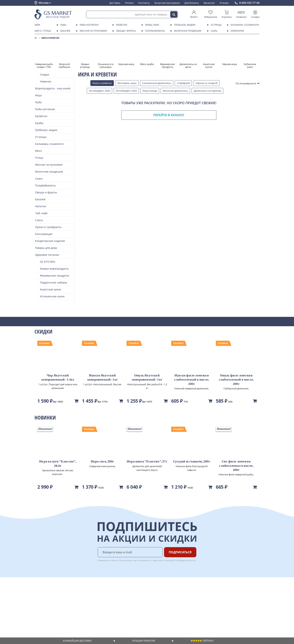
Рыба (63, 25)
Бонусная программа (167, 3)
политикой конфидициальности (180, 560)
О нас (38, 595)
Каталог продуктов (46, 591)
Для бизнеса (192, 3)
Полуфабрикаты (154, 31)
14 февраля (183, 83)
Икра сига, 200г (102, 462)
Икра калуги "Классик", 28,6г (58, 464)
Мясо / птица (42, 31)
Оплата (129, 3)
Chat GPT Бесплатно (199, 594)
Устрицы (215, 25)
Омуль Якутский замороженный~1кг (147, 378)
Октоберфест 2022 (126, 91)
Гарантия (87, 602)
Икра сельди (150, 91)
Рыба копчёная (88, 25)
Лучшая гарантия (143, 641)
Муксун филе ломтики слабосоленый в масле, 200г (192, 380)
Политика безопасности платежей (54, 623)
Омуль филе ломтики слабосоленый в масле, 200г (236, 380)
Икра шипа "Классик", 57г (147, 462)
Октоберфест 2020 (99, 91)
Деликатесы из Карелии (207, 91)
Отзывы (224, 3)
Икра (37, 25)
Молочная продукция (187, 31)
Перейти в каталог (169, 115)
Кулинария (237, 31)
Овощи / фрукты (125, 31)
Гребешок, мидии (184, 25)
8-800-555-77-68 (249, 3)
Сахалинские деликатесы (157, 83)
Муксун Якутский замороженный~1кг (102, 378)
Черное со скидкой (206, 83)
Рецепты (87, 605)
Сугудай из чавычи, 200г (192, 462)
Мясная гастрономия (93, 31)
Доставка (115, 3)
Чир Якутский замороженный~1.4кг (58, 378)
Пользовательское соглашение (53, 613)
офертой (157, 560)
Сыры (213, 31)
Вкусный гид (89, 609)
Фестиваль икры (127, 83)
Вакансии (209, 3)
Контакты (144, 3)
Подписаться (180, 552)
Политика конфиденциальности (53, 616)
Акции (38, 609)
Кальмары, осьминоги (244, 25)
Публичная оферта (45, 620)
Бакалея (65, 31)
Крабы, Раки (151, 25)
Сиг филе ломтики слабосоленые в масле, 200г (236, 466)
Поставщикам (123, 591)
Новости (39, 605)
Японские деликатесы (175, 91)
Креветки (121, 25)
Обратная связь (44, 602)
